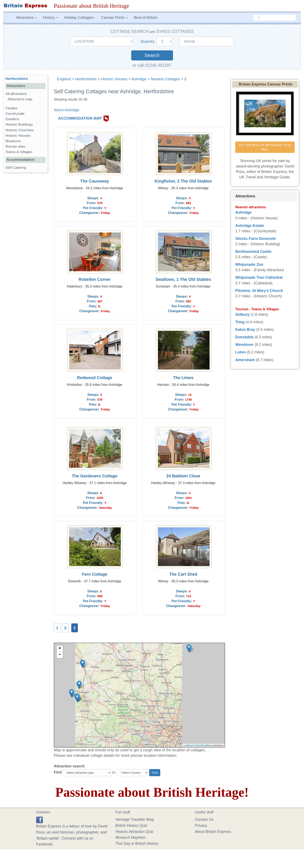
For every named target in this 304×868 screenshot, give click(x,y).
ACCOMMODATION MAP (80, 119)
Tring (240, 322)
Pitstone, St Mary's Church (259, 291)
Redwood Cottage (95, 378)
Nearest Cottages (165, 79)
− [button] (60, 655)
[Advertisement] (25, 240)
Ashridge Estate (250, 226)
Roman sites (15, 146)
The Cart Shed (183, 574)
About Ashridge (67, 110)
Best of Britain (146, 18)
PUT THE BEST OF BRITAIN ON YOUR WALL (265, 147)
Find (58, 772)
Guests (148, 41)
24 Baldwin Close (183, 476)
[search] (275, 18)
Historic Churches (20, 130)
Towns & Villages (19, 152)
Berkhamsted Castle (253, 252)
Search (152, 55)
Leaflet (187, 745)
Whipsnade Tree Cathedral (259, 277)
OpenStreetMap (203, 745)
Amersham (245, 360)
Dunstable (244, 337)
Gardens (12, 119)
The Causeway (95, 181)
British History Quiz (132, 826)
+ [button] (60, 649)
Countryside (15, 114)
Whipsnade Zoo (249, 265)
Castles (11, 108)
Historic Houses (114, 79)
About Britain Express (213, 832)
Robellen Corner (95, 279)
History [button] (50, 18)
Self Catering (16, 168)
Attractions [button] (26, 18)
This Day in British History (137, 844)
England (64, 79)
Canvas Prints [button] (114, 18)
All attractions (16, 94)
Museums (13, 141)
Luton (240, 352)
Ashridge (139, 79)
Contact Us (204, 819)
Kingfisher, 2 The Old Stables (183, 181)
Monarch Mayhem (131, 837)
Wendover (244, 345)
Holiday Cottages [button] (79, 18)
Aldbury (242, 314)
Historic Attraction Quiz (135, 832)
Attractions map (20, 99)
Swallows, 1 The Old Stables (183, 279)
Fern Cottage (95, 574)
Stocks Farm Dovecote (256, 239)
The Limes (183, 378)
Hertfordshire (86, 79)
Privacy (201, 826)
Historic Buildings (19, 125)
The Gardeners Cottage (95, 476)
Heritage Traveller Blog (135, 819)
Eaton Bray (245, 330)
